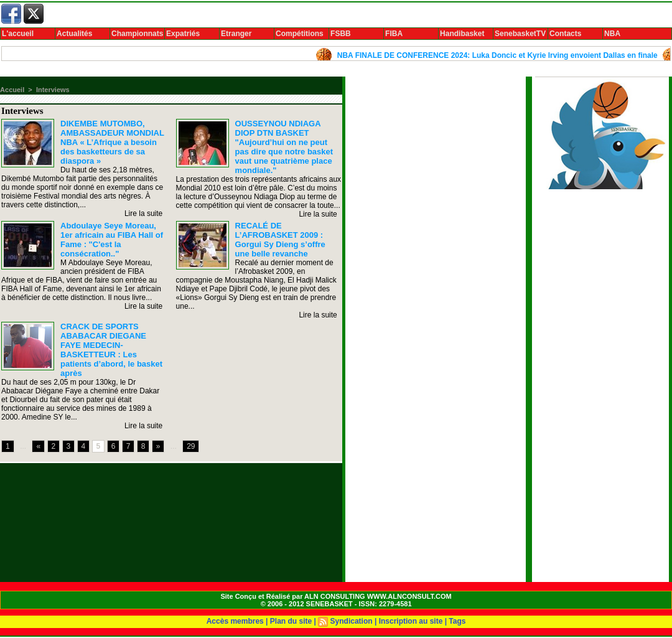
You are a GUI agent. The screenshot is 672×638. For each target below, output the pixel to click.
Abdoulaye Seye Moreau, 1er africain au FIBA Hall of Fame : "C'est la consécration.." (112, 240)
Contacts (565, 34)
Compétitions (300, 34)
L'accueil (18, 34)
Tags (457, 621)
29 (191, 446)
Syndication (352, 621)
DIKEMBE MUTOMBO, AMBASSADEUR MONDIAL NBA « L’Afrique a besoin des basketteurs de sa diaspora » (112, 142)
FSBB (341, 34)
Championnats (137, 34)
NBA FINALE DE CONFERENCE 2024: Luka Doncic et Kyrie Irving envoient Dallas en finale (502, 55)
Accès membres (235, 621)
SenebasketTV (520, 34)
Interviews (53, 90)
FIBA (394, 34)
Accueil (12, 90)
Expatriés (183, 34)
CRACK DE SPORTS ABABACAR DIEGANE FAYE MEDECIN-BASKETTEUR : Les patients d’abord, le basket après (111, 350)
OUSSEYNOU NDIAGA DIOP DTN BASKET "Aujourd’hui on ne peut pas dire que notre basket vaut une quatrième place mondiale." (284, 147)
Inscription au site (411, 621)
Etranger (236, 34)
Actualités (74, 34)
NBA (612, 34)
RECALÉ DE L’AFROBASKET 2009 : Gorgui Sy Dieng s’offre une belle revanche (280, 240)
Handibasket (462, 34)
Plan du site (291, 621)
